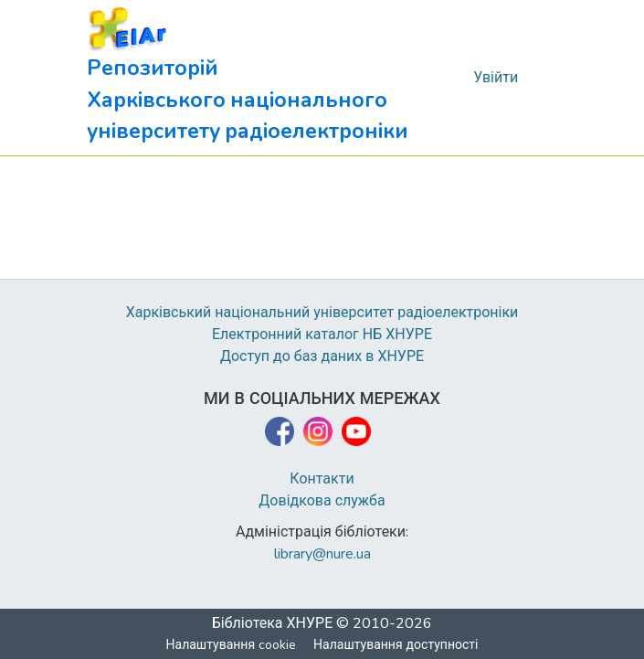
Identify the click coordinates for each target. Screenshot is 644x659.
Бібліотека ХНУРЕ (273, 623)
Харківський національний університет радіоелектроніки (322, 313)
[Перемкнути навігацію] (544, 78)
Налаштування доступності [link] (396, 645)
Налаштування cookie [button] (232, 645)
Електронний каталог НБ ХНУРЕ (322, 335)
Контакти (322, 479)
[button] (252, 78)
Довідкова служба (322, 501)
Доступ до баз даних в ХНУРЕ (322, 356)
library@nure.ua (322, 554)
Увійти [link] (496, 78)
